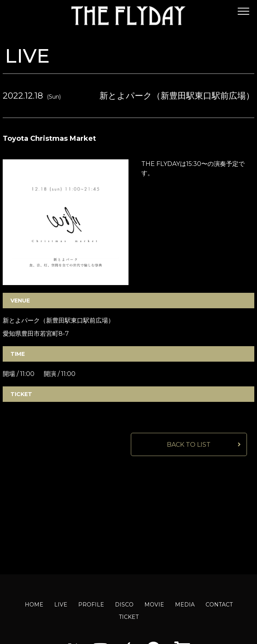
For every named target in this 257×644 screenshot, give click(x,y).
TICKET (129, 617)
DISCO (124, 605)
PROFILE (91, 605)
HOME (34, 605)
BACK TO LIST (189, 445)
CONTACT (219, 605)
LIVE (61, 605)
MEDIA (185, 605)
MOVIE (154, 605)
